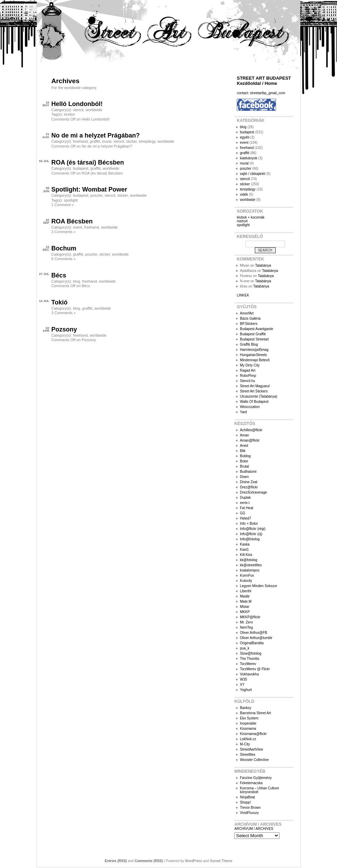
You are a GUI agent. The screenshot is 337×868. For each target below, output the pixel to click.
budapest (80, 168)
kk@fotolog (249, 560)
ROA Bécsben (72, 221)
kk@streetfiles (251, 565)
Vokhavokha (249, 674)
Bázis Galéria (250, 318)
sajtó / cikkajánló (253, 174)
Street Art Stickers (254, 391)
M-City (245, 744)
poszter (97, 195)
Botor (244, 461)
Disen (244, 477)
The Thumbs (250, 659)
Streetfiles (248, 755)
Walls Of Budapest (254, 402)
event (77, 227)
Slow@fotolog (251, 653)
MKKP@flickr (250, 617)
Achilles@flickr (251, 430)
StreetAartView (252, 749)
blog (76, 281)
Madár (245, 596)
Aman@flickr (250, 440)
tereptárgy (147, 141)
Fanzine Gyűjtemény (256, 778)
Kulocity (246, 581)
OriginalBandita (252, 643)
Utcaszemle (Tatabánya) (259, 396)
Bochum (64, 248)
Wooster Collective (254, 760)
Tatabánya (263, 265)
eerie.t (245, 503)
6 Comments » (63, 259)
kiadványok (249, 158)
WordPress (194, 861)
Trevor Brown (250, 808)
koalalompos (250, 570)
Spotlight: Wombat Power (89, 189)
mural (107, 141)
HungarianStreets (253, 355)
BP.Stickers (249, 324)
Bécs (59, 275)
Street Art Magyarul (255, 386)
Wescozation (250, 407)
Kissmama (248, 729)
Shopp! (245, 802)
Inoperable (248, 723)
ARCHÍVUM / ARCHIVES (254, 829)
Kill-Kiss (246, 555)
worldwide (94, 110)
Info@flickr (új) (251, 534)
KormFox (247, 575)
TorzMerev (248, 664)
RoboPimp (248, 376)
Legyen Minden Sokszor (258, 586)
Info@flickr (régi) (253, 529)
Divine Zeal (249, 482)
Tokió (59, 302)
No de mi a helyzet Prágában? (96, 135)
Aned (244, 446)
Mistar (245, 607)
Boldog (245, 456)
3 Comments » (63, 232)
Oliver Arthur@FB (254, 633)
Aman (244, 435)
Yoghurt (246, 690)
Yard (243, 412)
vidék (244, 194)
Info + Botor (249, 524)
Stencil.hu (248, 381)
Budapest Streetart (254, 339)
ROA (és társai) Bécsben (88, 162)
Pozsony (64, 329)
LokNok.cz (248, 739)
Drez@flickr (249, 487)
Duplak (245, 498)
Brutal (244, 466)
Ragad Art (248, 370)
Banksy (246, 708)
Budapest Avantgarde (256, 329)
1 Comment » (63, 205)
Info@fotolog (250, 539)
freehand (80, 141)
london (69, 114)
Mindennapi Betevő (255, 360)
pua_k (245, 648)
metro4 (242, 221)
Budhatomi (248, 472)
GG (243, 513)
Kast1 (244, 550)
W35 (244, 679)
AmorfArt (247, 313)
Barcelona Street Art (256, 713)
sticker (132, 141)
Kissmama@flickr (253, 734)
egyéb (245, 137)
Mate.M (246, 601)
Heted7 (245, 518)
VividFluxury (249, 813)
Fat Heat (247, 508)
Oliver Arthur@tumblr (256, 638)
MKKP (245, 612)
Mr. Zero (246, 622)
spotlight (71, 200)
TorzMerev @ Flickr (255, 669)
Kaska (245, 544)
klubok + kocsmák (251, 217)
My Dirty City (250, 365)
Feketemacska (251, 783)
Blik (243, 451)
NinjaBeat (247, 797)
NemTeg (246, 627)
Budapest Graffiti (253, 334)
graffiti (95, 141)
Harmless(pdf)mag (254, 350)
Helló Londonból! (77, 104)
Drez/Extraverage (253, 492)
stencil (78, 110)
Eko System (249, 718)
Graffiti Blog (249, 344)
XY (242, 685)
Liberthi (246, 591)
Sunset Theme (221, 861)
